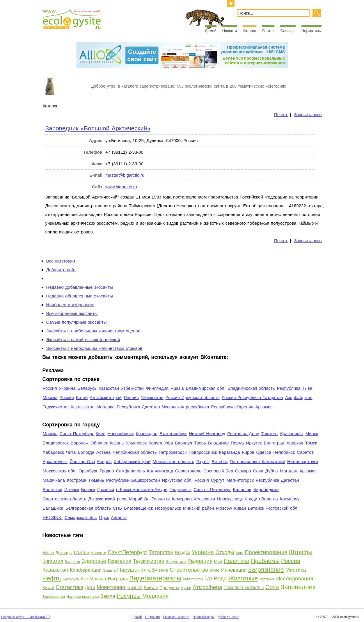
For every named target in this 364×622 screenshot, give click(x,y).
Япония (131, 397)
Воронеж (80, 443)
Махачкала (54, 480)
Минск (312, 434)
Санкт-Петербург (77, 434)
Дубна (272, 471)
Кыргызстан (82, 407)
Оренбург (88, 471)
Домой (211, 31)
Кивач (240, 508)
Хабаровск (53, 452)
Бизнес (135, 588)
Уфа (168, 443)
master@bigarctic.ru (125, 175)
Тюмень (96, 480)
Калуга (156, 443)
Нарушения (132, 570)
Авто (239, 553)
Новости (230, 31)
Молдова (105, 407)
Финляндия (157, 388)
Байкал (151, 588)
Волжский (53, 489)
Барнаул (184, 443)
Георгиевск (180, 489)
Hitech (48, 553)
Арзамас (264, 407)
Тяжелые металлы (244, 588)
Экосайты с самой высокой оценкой (83, 340)
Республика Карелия (232, 407)
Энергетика (176, 562)
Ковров (104, 461)
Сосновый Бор (218, 471)
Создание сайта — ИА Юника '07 (26, 617)
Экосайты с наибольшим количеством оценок (93, 331)
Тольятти (161, 499)
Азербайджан (299, 397)
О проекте (153, 617)
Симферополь (130, 471)
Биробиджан (266, 489)
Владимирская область (251, 388)
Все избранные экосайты (72, 313)
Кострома (77, 480)
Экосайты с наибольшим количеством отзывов (94, 348)
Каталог (250, 31)
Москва (50, 397)
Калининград (160, 471)
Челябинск (284, 452)
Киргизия (53, 561)
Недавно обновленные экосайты (80, 296)
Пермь (237, 443)
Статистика (69, 587)
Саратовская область (65, 499)
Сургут (218, 480)
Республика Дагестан (138, 407)
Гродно (107, 471)
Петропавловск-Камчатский (257, 461)
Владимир (218, 443)
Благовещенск (138, 508)
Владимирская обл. (206, 388)
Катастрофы (193, 579)
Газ (208, 579)
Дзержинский (101, 499)
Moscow (224, 508)
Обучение (158, 570)
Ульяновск (136, 443)
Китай (82, 397)
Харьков (295, 443)
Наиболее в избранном (70, 305)
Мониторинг (111, 587)
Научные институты (82, 597)
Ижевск (72, 489)
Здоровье (94, 561)
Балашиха (53, 508)
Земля (108, 596)
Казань (117, 443)
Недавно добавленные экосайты (80, 287)
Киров (248, 452)
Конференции (86, 570)
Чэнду (251, 499)
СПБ (117, 508)
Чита (71, 452)
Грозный (106, 489)
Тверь (200, 443)
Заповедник (298, 587)
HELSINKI (53, 517)
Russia (177, 388)
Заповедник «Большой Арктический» (98, 128)
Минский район (199, 508)
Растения (267, 579)
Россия (50, 388)
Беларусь (87, 388)
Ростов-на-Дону (243, 434)
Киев (101, 434)
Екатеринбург (173, 434)
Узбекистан (132, 388)
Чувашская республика (186, 407)
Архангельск (55, 461)
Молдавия (155, 596)
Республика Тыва (294, 388)
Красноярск (292, 434)
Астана (103, 452)
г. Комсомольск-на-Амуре (142, 489)
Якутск (203, 461)
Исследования (295, 578)
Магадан (289, 471)
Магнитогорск (240, 480)
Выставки (72, 562)
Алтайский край (106, 397)
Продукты (169, 588)
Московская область (173, 461)
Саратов (305, 452)
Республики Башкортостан (133, 480)
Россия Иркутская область (193, 397)
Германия (120, 561)
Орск (104, 517)
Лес (84, 579)
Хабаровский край (132, 461)
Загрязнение (266, 569)
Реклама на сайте (176, 617)
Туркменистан (54, 597)
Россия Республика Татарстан (252, 397)
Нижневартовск (303, 461)
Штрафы (301, 552)
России (67, 397)
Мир (218, 561)
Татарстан (161, 552)
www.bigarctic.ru (121, 187)
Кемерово (182, 499)
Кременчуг (291, 499)
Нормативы (311, 31)
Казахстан (109, 388)
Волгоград (274, 443)
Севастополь (188, 471)
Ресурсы (129, 596)
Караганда (230, 452)
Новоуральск (168, 508)
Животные (243, 578)
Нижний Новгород (207, 434)
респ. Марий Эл (133, 499)
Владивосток (56, 443)
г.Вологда (268, 499)
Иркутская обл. (177, 480)
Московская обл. (60, 471)
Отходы (225, 552)
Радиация (200, 561)
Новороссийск (203, 452)
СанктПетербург (128, 552)
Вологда (86, 452)
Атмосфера (207, 587)
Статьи (268, 31)
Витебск (220, 461)
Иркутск (254, 443)
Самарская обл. (81, 517)
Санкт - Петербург (212, 489)
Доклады (64, 553)
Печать (281, 115)
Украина (67, 388)
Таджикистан (56, 407)
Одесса (264, 452)
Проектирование (266, 552)
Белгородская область (88, 508)
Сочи (258, 471)
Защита (110, 570)
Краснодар (146, 434)
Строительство (189, 570)
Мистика (296, 570)
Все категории (61, 261)
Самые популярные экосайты (77, 322)
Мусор (186, 588)
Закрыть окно (308, 115)
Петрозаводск (173, 452)
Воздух (183, 553)
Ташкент (270, 434)
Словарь (288, 31)
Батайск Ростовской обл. (273, 508)
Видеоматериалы (156, 578)
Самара (243, 471)
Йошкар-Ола (82, 461)
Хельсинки (204, 499)
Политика (237, 561)
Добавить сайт (61, 270)
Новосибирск (120, 434)
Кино (215, 570)
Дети (90, 588)
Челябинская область (135, 452)
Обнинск (99, 443)
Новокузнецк (230, 499)
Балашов (242, 489)
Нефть (52, 578)
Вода (220, 578)
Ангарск (119, 517)
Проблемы (265, 561)
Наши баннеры (204, 617)
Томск (311, 443)
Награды (118, 579)
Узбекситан (152, 397)
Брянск (88, 489)
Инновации (234, 570)
